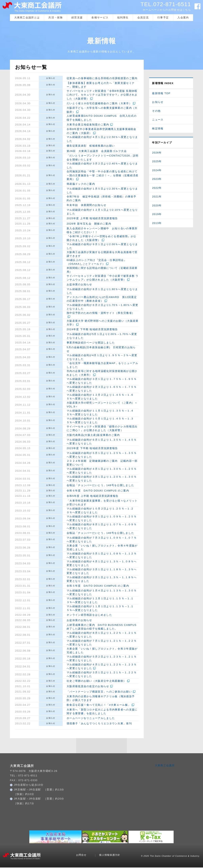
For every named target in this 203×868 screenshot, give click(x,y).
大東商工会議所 (165, 766)
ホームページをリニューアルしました (91, 719)
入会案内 (183, 18)
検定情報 (158, 129)
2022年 (157, 188)
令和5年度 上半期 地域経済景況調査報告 (92, 497)
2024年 (157, 171)
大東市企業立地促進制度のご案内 (88, 125)
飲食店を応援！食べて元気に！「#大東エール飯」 (99, 706)
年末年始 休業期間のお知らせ (86, 206)
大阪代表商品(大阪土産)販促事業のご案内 (93, 436)
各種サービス (100, 18)
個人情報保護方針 (110, 856)
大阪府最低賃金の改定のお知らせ (88, 687)
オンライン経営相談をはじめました (89, 616)
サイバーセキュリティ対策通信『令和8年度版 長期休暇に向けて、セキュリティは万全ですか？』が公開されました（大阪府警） (102, 95)
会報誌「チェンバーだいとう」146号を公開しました (100, 534)
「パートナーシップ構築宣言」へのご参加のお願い (99, 692)
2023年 (157, 180)
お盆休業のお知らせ (79, 285)
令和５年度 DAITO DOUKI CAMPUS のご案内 (98, 587)
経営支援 (77, 18)
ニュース (158, 120)
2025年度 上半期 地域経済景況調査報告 (92, 219)
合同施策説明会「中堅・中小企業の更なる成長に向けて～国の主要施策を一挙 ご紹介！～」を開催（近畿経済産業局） (102, 176)
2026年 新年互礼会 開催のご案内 (89, 224)
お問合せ (81, 856)
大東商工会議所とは (27, 18)
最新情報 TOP (161, 94)
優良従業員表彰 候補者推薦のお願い (91, 146)
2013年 (157, 224)
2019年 (157, 215)
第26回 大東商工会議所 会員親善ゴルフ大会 (97, 152)
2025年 (157, 162)
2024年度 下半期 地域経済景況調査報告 (92, 330)
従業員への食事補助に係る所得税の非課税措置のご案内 (102, 79)
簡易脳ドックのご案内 (81, 185)
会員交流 (143, 18)
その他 (156, 111)
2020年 (157, 206)
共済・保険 (56, 18)
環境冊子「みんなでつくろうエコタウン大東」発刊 (99, 724)
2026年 (157, 153)
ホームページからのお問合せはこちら (167, 10)
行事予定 (163, 18)
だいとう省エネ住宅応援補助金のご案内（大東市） (99, 104)
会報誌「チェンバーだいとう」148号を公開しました (100, 486)
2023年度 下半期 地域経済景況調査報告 (92, 449)
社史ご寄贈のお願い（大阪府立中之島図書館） (96, 682)
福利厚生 (123, 18)
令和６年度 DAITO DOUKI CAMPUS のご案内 (98, 491)
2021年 (157, 197)
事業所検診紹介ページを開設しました (91, 343)
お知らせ (51, 79)
